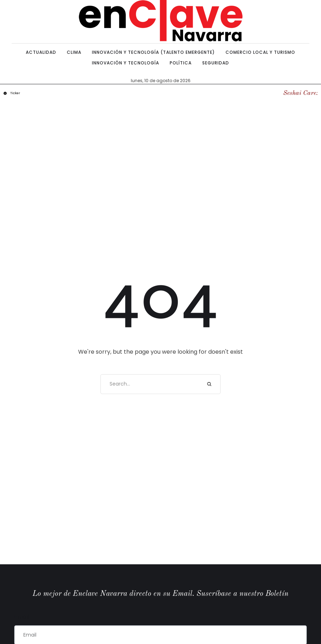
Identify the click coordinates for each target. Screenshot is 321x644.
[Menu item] (41, 52)
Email (22, 617)
